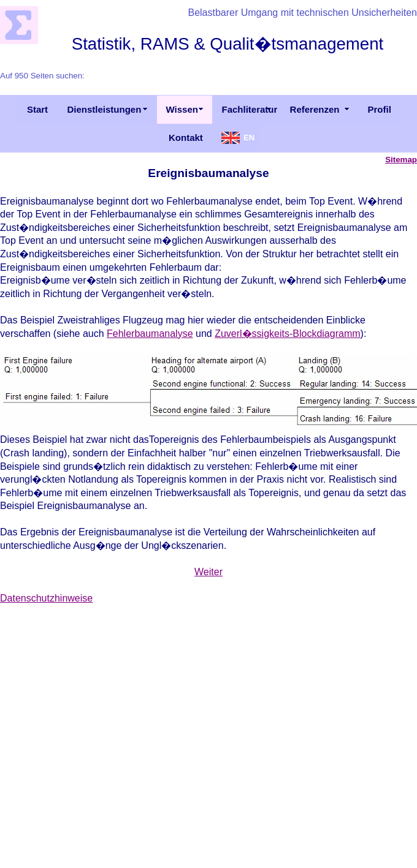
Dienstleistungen (105, 109)
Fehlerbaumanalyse (150, 334)
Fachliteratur (250, 109)
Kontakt (186, 138)
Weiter (208, 572)
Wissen (182, 109)
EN (249, 138)
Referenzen (315, 109)
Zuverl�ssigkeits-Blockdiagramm (287, 334)
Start (37, 109)
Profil (380, 109)
